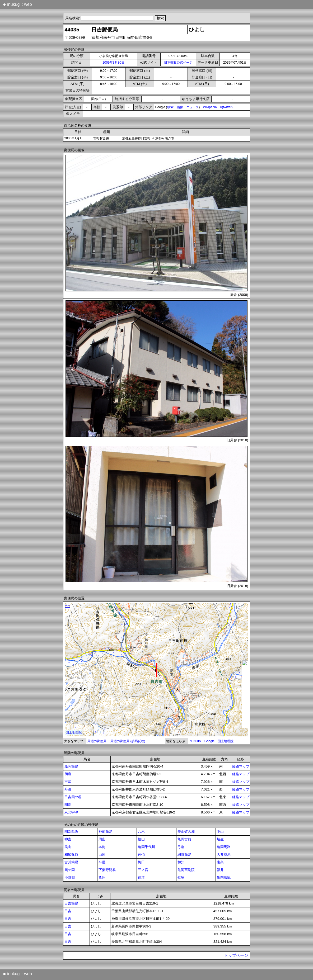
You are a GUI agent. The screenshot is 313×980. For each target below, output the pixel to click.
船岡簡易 (71, 766)
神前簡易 (105, 832)
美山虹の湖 (186, 832)
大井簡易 (224, 854)
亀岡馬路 (224, 847)
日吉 (68, 911)
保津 (141, 877)
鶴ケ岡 (70, 870)
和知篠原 (71, 854)
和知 (181, 862)
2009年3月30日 (113, 63)
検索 (170, 107)
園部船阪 (71, 832)
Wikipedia (210, 107)
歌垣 (181, 877)
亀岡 (102, 877)
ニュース (193, 107)
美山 (68, 847)
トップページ (236, 955)
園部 (68, 805)
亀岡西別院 (186, 870)
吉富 (68, 782)
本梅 (102, 847)
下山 (220, 832)
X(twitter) (226, 107)
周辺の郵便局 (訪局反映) (128, 741)
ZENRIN (195, 741)
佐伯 (141, 854)
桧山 (141, 839)
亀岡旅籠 (224, 877)
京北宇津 (71, 812)
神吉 (68, 839)
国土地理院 (226, 741)
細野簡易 (184, 854)
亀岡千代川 (146, 847)
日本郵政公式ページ (178, 63)
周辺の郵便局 (97, 741)
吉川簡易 (71, 862)
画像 (180, 107)
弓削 (181, 847)
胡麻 (68, 774)
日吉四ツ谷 (73, 797)
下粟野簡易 (107, 870)
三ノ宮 (143, 870)
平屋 (102, 862)
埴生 (220, 839)
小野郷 (70, 877)
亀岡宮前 (184, 839)
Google (210, 741)
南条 (220, 862)
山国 (102, 854)
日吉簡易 (71, 903)
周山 (102, 839)
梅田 (141, 862)
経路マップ (241, 766)
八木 (141, 832)
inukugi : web (17, 4)
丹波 (68, 789)
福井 (220, 870)
